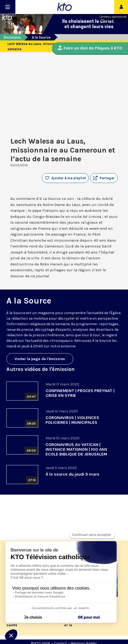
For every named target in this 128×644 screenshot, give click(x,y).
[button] (104, 178)
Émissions (12, 37)
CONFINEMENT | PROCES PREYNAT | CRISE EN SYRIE (80, 393)
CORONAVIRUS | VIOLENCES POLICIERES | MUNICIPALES (72, 420)
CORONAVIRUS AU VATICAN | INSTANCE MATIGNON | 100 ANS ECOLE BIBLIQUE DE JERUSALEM (76, 449)
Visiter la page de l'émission (40, 359)
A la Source (41, 37)
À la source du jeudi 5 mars (72, 474)
